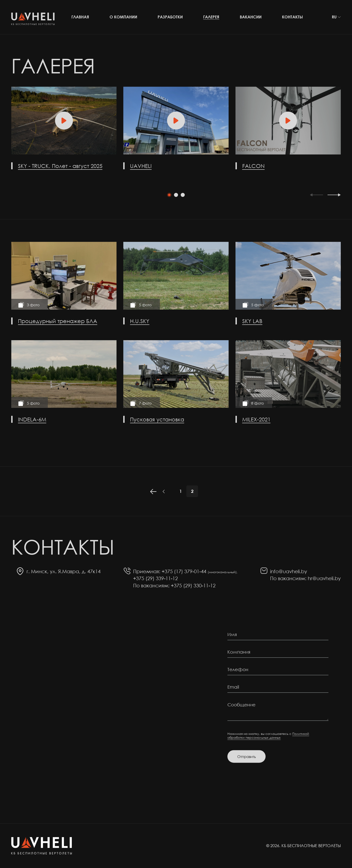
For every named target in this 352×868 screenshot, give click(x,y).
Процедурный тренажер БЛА (58, 321)
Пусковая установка (157, 419)
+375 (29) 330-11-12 (193, 585)
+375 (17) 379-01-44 (200, 571)
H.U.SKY (140, 321)
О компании (123, 17)
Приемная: (147, 571)
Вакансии (251, 17)
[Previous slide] (316, 195)
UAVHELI (141, 166)
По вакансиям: (151, 585)
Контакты (292, 17)
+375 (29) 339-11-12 (155, 578)
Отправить (247, 757)
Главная (80, 17)
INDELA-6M (32, 419)
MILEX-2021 (256, 419)
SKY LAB (252, 321)
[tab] (169, 195)
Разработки (170, 17)
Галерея (211, 17)
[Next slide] (334, 195)
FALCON (253, 166)
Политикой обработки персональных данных (268, 736)
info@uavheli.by (289, 571)
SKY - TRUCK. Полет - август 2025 (60, 166)
